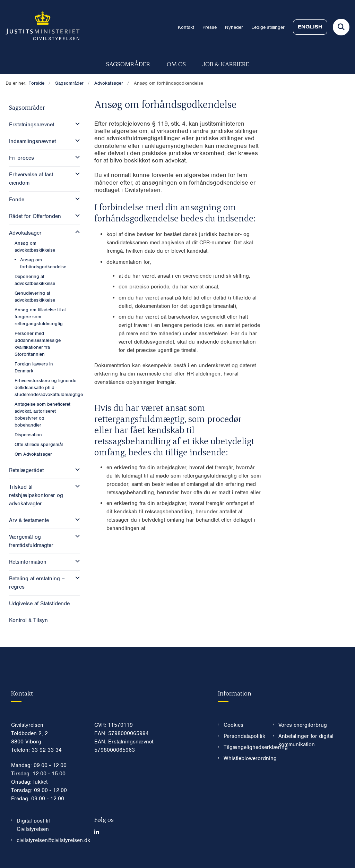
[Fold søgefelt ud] (341, 27)
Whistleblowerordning (243, 758)
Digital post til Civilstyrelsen (33, 825)
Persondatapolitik (243, 736)
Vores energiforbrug (303, 725)
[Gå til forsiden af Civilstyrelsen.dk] (40, 27)
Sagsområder (128, 64)
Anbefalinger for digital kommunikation (306, 740)
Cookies (233, 725)
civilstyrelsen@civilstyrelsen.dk (50, 840)
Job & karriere (226, 64)
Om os (176, 64)
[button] (76, 124)
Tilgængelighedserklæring (243, 747)
